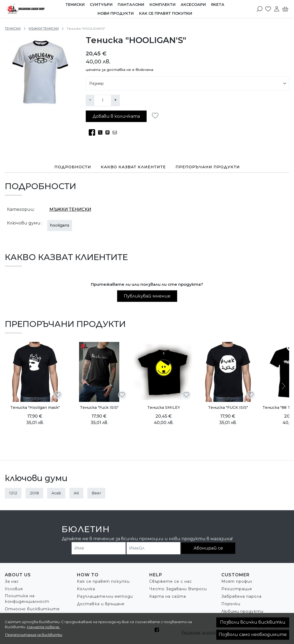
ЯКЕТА (218, 5)
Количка (86, 589)
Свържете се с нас (171, 581)
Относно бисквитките (32, 609)
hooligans (60, 225)
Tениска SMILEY (164, 407)
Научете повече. (44, 627)
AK (76, 493)
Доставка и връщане (101, 604)
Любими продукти (242, 611)
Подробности (73, 167)
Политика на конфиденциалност (27, 598)
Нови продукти (116, 13)
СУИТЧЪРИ (101, 5)
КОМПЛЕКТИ (163, 5)
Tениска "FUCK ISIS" (228, 407)
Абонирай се (208, 548)
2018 (34, 493)
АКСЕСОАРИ (193, 5)
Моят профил (237, 581)
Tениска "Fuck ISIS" (99, 407)
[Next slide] (283, 386)
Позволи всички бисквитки (253, 622)
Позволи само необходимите (253, 635)
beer (96, 493)
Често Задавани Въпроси (178, 589)
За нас (12, 581)
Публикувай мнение (147, 296)
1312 (13, 493)
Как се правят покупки (166, 13)
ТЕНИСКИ (75, 5)
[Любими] (268, 9)
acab (56, 493)
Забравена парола (241, 596)
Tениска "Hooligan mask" (35, 407)
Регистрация (237, 589)
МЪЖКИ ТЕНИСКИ (44, 28)
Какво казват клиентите (133, 167)
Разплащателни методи (105, 596)
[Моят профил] (277, 9)
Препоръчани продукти (208, 167)
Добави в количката (116, 116)
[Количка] (285, 9)
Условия (14, 589)
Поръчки (231, 604)
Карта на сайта (168, 596)
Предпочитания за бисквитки (34, 635)
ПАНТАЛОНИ (131, 5)
